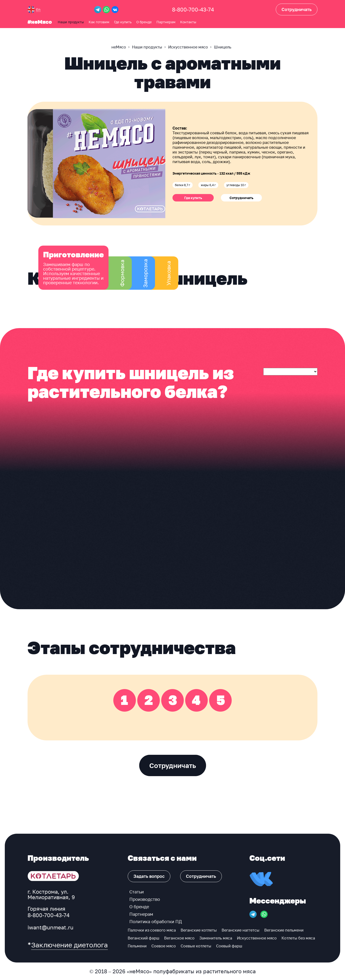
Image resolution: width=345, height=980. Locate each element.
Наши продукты (71, 22)
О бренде (144, 22)
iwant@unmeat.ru (50, 927)
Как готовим (99, 22)
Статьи (137, 892)
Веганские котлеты (199, 930)
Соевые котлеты (196, 946)
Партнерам (166, 22)
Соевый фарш (229, 946)
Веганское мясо (179, 938)
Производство (145, 899)
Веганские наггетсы (241, 930)
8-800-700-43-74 (193, 9)
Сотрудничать (241, 198)
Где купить (123, 22)
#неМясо (40, 22)
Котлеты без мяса (298, 938)
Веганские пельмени (284, 930)
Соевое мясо (164, 946)
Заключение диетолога (69, 945)
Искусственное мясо (257, 938)
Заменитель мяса (216, 938)
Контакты (188, 22)
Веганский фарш (144, 938)
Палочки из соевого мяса (152, 930)
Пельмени (137, 946)
